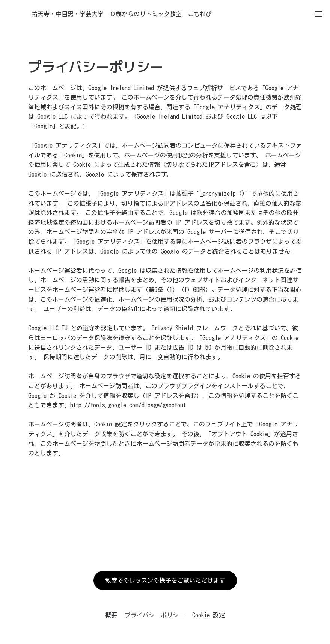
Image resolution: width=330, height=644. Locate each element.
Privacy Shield (172, 328)
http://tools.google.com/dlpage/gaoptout (128, 405)
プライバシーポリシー (155, 615)
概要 (111, 615)
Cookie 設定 (111, 424)
